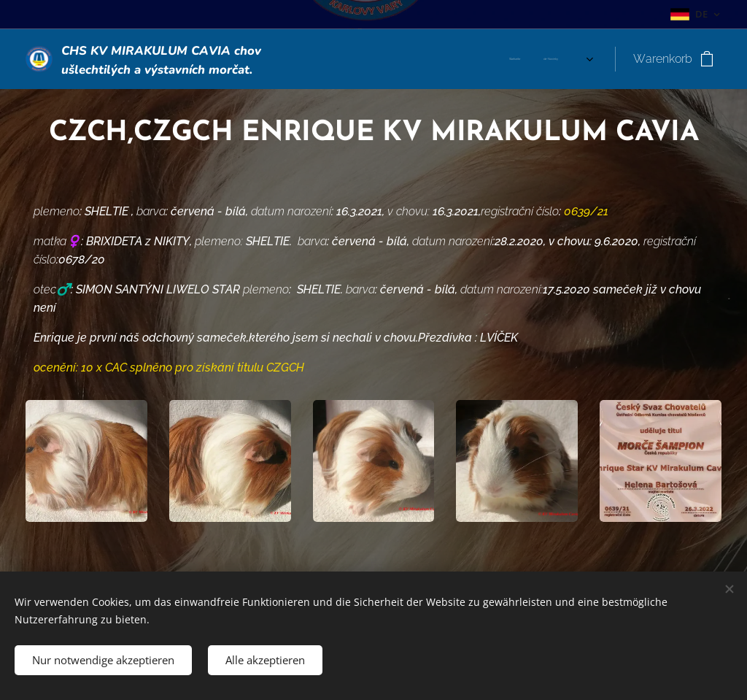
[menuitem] (377, 59)
